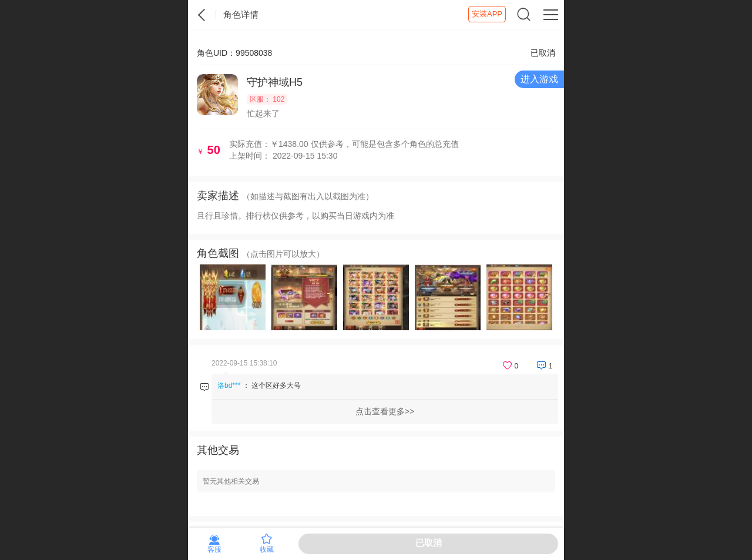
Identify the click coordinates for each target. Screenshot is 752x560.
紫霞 (202, 15)
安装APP (487, 14)
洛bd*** (229, 385)
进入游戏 (539, 79)
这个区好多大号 (276, 385)
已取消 (429, 543)
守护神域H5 (275, 82)
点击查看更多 (380, 411)
